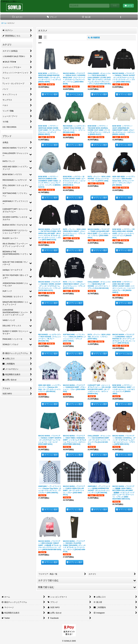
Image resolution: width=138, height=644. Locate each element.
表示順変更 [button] (94, 38)
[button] (121, 17)
